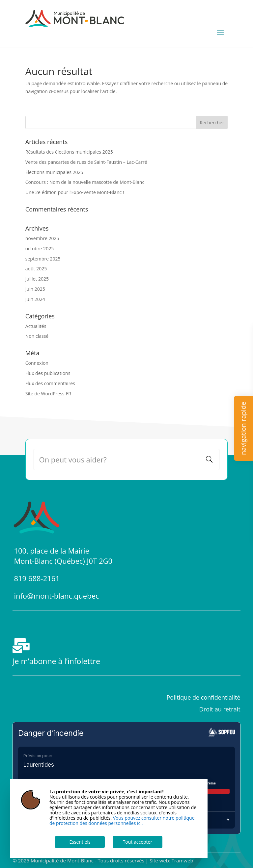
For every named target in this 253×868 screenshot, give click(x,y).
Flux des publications (48, 373)
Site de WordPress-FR (48, 394)
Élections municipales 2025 (54, 172)
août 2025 (36, 269)
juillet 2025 (37, 279)
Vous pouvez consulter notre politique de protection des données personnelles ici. (122, 820)
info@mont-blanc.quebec (56, 596)
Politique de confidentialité (203, 697)
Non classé (37, 336)
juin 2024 (35, 299)
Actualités (36, 326)
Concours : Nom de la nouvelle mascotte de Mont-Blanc (85, 182)
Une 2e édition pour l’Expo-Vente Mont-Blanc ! (75, 192)
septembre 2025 (43, 259)
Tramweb (183, 860)
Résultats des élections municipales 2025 (69, 152)
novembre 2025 (42, 238)
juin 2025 (35, 289)
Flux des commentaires (50, 383)
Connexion (37, 363)
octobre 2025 (40, 248)
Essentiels (80, 842)
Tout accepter (138, 842)
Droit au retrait (220, 709)
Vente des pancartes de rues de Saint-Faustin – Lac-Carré (86, 162)
